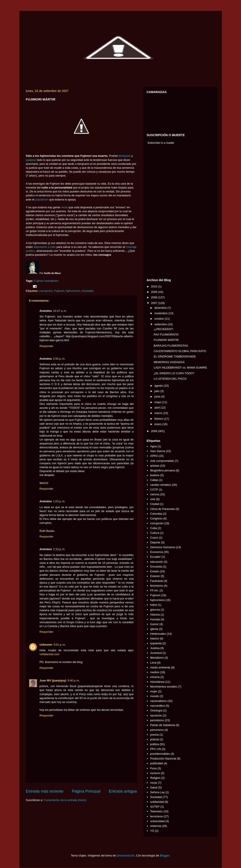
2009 (155, 292)
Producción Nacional (163, 759)
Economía (157, 552)
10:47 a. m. (60, 311)
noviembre (161, 313)
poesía (154, 735)
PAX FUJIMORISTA (166, 335)
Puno (153, 768)
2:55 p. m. (59, 359)
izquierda (156, 643)
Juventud (156, 653)
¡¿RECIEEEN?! (163, 329)
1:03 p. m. (59, 501)
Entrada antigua (123, 791)
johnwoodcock (125, 855)
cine (153, 499)
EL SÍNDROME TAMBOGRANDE (175, 356)
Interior (155, 638)
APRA (154, 456)
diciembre (161, 308)
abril (157, 408)
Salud (154, 787)
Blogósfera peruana (163, 470)
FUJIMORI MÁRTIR (166, 340)
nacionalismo (158, 701)
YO (152, 831)
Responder (47, 346)
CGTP (154, 490)
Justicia (155, 648)
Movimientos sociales (164, 687)
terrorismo (157, 816)
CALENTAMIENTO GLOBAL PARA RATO (180, 351)
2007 (155, 303)
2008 (155, 297)
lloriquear (125, 156)
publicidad (157, 763)
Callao (154, 480)
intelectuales (158, 634)
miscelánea (157, 682)
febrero (159, 419)
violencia (156, 826)
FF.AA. (154, 590)
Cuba (154, 528)
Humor (154, 624)
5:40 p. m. (74, 680)
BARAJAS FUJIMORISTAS (171, 346)
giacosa (155, 610)
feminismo (157, 586)
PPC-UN (156, 749)
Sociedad (88, 291)
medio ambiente (160, 667)
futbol (154, 605)
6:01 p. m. (60, 645)
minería (155, 677)
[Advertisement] (160, 212)
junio (158, 396)
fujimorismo (73, 291)
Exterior (155, 576)
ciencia (155, 494)
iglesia (154, 629)
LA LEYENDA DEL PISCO (170, 379)
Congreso (156, 518)
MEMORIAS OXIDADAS (169, 362)
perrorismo (157, 730)
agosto (159, 386)
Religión (155, 778)
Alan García (158, 451)
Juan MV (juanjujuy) (53, 680)
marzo (159, 413)
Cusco (154, 538)
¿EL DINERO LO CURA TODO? (174, 373)
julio (157, 391)
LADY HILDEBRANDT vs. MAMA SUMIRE (180, 368)
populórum (42, 199)
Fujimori (39, 281)
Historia (155, 615)
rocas (154, 783)
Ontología (156, 710)
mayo (158, 402)
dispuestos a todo (45, 247)
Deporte (155, 542)
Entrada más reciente (45, 791)
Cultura (155, 533)
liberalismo (157, 658)
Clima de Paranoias (163, 509)
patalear (31, 160)
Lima (153, 663)
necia (64, 207)
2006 (155, 431)
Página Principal (86, 791)
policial (155, 739)
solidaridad (157, 802)
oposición (156, 715)
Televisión (156, 811)
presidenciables (160, 754)
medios (155, 672)
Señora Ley (158, 792)
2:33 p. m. (59, 549)
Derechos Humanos (163, 547)
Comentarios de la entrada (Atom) (65, 800)
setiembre (161, 324)
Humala (155, 619)
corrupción (46, 291)
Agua (153, 446)
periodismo (157, 720)
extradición (52, 281)
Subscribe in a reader (161, 143)
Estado (155, 571)
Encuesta (156, 567)
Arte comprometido (162, 461)
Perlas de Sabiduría (163, 725)
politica (155, 744)
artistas (155, 466)
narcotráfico (158, 706)
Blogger (165, 855)
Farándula (157, 581)
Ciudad (155, 504)
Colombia (156, 514)
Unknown (46, 645)
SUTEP (155, 807)
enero (158, 424)
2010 (155, 286)
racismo (155, 773)
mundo (155, 696)
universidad (158, 821)
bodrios (155, 475)
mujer (154, 691)
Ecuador (155, 557)
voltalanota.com (50, 654)
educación (157, 562)
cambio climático (161, 485)
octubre (159, 319)
